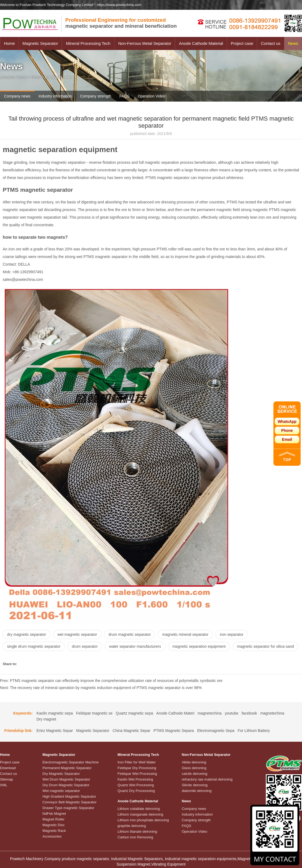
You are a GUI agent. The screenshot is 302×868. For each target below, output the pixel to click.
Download (8, 768)
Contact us (271, 43)
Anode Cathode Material (201, 43)
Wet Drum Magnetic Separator (66, 779)
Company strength (95, 96)
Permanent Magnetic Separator (67, 768)
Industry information (55, 96)
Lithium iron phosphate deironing (143, 820)
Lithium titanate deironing (137, 831)
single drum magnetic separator (34, 646)
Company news (17, 96)
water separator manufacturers (135, 646)
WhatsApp (287, 422)
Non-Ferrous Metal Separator (145, 43)
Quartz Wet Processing (136, 785)
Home (9, 43)
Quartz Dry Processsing (136, 791)
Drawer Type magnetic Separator (68, 808)
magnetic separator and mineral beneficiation (121, 23)
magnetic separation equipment (199, 646)
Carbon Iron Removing (135, 837)
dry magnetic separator (27, 634)
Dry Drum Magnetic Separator (66, 785)
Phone (287, 430)
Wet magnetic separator (61, 791)
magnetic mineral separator (185, 634)
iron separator (232, 634)
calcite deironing (195, 774)
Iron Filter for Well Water (137, 762)
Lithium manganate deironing (140, 814)
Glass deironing (194, 768)
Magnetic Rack (54, 831)
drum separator (85, 646)
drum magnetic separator (130, 634)
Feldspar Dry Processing (137, 768)
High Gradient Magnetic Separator (69, 796)
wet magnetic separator (77, 634)
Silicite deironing (195, 785)
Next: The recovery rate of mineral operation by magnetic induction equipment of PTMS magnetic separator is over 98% (101, 688)
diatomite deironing (197, 791)
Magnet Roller (53, 819)
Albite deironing (194, 762)
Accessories (52, 836)
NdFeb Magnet (54, 814)
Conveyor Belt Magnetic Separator (70, 802)
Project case (242, 43)
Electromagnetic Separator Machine (71, 762)
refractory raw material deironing (207, 779)
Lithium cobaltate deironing (139, 809)
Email (287, 439)
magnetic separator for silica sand (265, 646)
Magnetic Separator (40, 43)
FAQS (124, 96)
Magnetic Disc (54, 825)
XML (4, 785)
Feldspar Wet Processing (137, 774)
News (293, 43)
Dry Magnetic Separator (61, 774)
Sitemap (7, 779)
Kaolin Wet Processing (135, 779)
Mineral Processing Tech (88, 43)
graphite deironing (132, 826)
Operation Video (151, 96)
